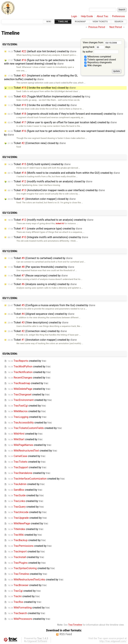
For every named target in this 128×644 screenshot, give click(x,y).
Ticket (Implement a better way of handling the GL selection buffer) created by (41, 77)
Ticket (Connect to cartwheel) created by (40, 258)
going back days (96, 47)
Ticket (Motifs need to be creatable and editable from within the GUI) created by (64, 173)
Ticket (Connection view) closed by (37, 143)
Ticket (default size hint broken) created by (42, 51)
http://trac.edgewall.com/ (113, 641)
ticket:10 (60, 223)
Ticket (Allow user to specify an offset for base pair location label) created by (62, 122)
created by (27, 361)
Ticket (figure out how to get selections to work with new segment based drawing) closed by (39, 62)
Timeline (63, 21)
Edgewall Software (37, 641)
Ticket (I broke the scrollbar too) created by (42, 105)
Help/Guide (87, 16)
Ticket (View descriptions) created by (38, 322)
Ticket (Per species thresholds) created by (41, 267)
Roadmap (80, 21)
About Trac (102, 16)
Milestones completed (98, 57)
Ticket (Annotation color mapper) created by (42, 340)
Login (74, 16)
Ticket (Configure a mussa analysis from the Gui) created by (51, 305)
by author (101, 52)
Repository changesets (98, 62)
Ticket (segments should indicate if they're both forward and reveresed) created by (65, 114)
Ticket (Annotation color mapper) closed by (42, 199)
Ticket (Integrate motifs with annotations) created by (48, 237)
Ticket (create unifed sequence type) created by (45, 229)
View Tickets (100, 21)
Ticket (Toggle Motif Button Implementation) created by (49, 96)
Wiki (49, 21)
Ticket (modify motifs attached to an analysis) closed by (50, 181)
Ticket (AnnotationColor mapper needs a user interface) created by (56, 190)
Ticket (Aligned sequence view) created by (41, 314)
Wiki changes (93, 65)
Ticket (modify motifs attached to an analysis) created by (50, 220)
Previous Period (97, 27)
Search (119, 21)
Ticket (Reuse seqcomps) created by (38, 276)
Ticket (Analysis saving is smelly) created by (42, 284)
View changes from (102, 43)
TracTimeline (75, 625)
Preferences (118, 16)
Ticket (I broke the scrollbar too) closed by (42, 88)
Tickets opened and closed (100, 60)
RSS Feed (66, 634)
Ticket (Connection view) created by (37, 331)
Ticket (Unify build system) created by (39, 164)
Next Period (116, 27)
